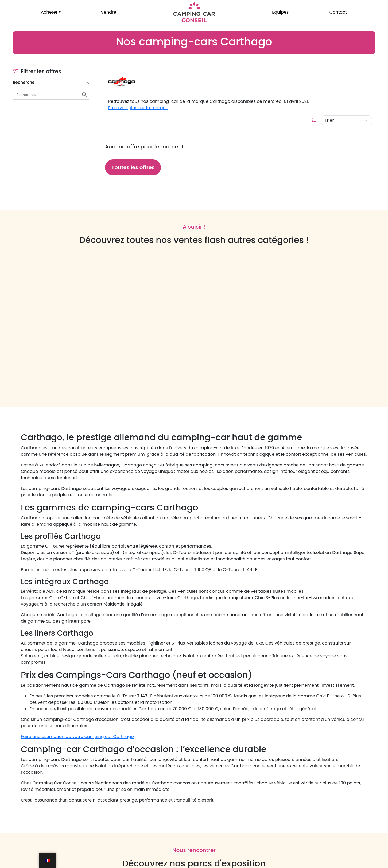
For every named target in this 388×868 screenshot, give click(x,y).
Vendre (108, 12)
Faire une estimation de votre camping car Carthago (77, 737)
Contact (338, 12)
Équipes (280, 12)
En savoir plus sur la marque (138, 108)
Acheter (49, 12)
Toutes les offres (133, 167)
